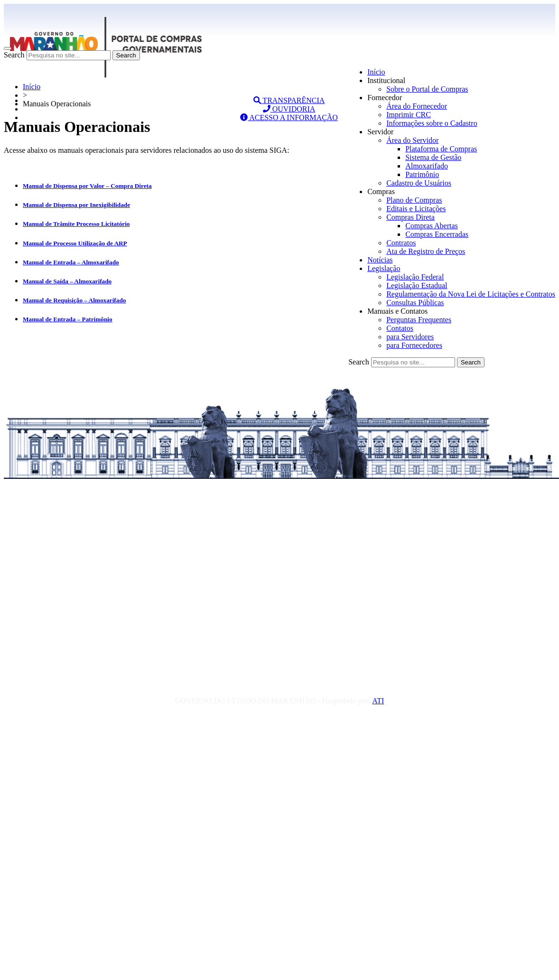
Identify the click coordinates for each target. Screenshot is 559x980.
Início (376, 72)
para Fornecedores (414, 345)
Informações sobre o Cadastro (432, 123)
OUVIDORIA (289, 109)
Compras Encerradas (437, 234)
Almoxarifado (427, 166)
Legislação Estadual (417, 285)
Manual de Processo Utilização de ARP (75, 243)
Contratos (401, 243)
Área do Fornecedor (417, 106)
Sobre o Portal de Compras (427, 89)
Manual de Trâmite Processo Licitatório (76, 224)
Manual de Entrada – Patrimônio (68, 319)
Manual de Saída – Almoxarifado (67, 281)
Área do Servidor (412, 140)
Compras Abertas (432, 226)
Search (14, 55)
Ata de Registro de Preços (426, 251)
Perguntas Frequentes (419, 320)
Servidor (380, 132)
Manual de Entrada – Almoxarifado (71, 262)
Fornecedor (385, 98)
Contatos (400, 328)
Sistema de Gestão (433, 157)
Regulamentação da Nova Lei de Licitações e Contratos (471, 294)
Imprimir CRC (409, 115)
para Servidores (410, 337)
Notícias (380, 260)
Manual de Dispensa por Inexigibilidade (76, 205)
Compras (381, 191)
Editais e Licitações (416, 209)
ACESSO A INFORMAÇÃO (289, 117)
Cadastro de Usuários (419, 183)
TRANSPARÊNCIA (289, 100)
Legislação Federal (415, 277)
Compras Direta (410, 217)
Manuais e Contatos (397, 311)
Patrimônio (422, 174)
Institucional (386, 80)
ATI (378, 701)
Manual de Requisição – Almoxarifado (74, 300)
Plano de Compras (414, 200)
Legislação (384, 268)
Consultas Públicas (415, 303)
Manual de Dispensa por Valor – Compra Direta (87, 186)
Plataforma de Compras (441, 149)
